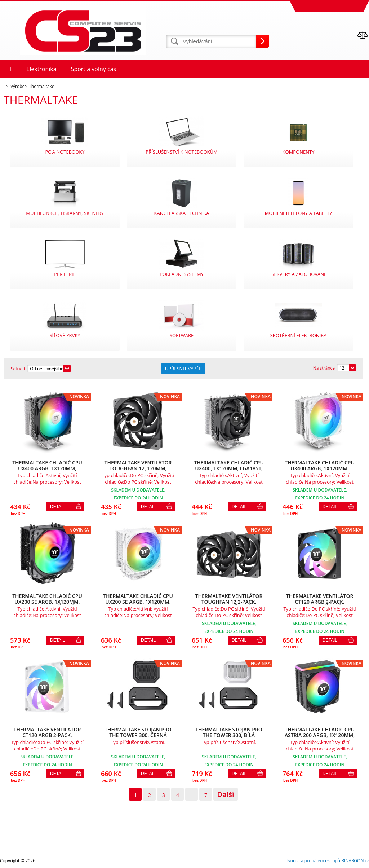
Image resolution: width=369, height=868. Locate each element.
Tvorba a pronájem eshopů (313, 861)
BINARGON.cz (355, 861)
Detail (57, 507)
